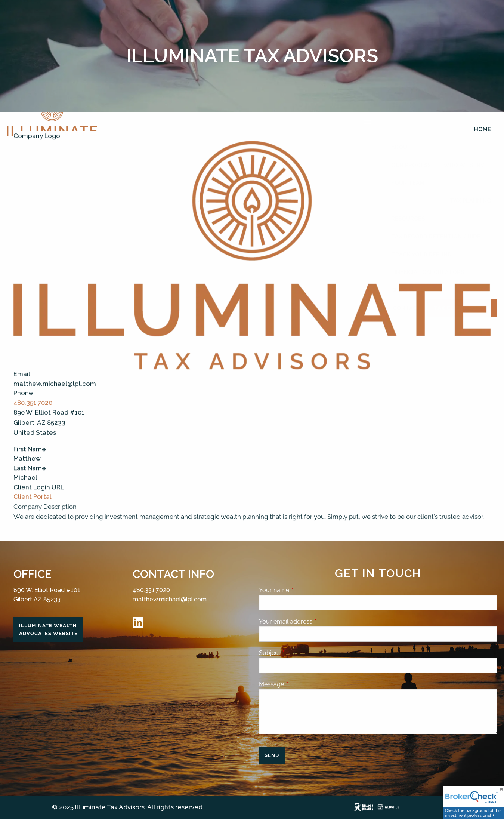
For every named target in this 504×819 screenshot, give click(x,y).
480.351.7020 (33, 412)
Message (300, 684)
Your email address (314, 621)
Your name (303, 590)
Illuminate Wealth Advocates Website (48, 629)
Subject (298, 653)
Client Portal (33, 506)
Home (483, 129)
